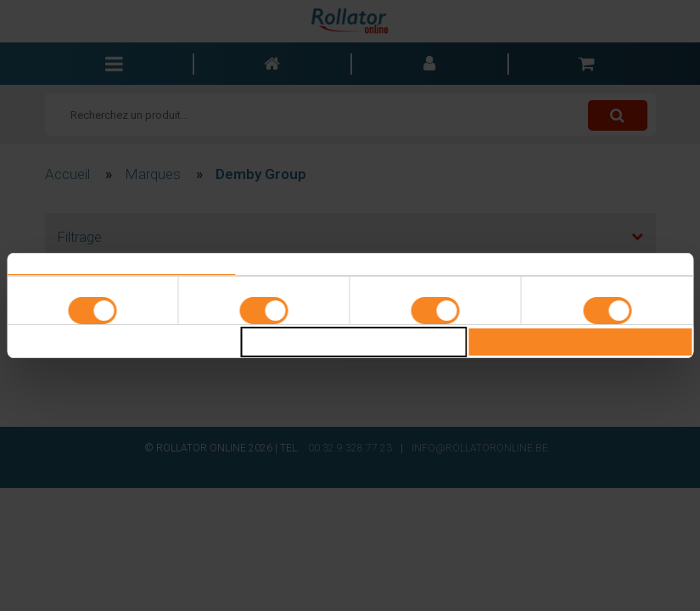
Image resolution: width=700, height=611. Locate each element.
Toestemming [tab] (121, 264)
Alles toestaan (580, 342)
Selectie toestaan (353, 342)
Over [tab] (579, 264)
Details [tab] (350, 264)
